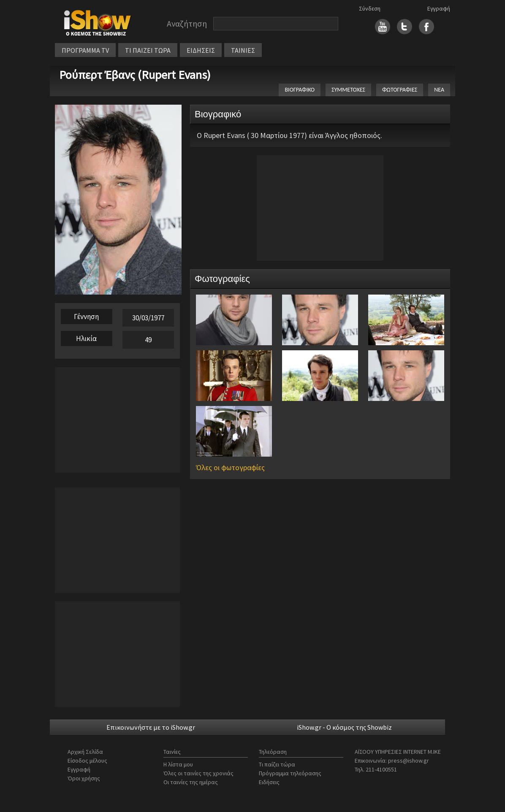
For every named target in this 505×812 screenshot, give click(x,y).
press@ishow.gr (409, 761)
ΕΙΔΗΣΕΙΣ (201, 50)
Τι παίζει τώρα (277, 764)
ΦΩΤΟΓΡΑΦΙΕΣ (400, 90)
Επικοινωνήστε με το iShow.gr (151, 727)
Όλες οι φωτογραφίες (230, 467)
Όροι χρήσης (84, 778)
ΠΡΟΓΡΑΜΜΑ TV (85, 50)
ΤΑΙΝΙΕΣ (243, 50)
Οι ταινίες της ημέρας (191, 782)
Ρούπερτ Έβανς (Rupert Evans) (135, 75)
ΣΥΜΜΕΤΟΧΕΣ (348, 90)
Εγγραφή (439, 8)
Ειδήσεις (269, 782)
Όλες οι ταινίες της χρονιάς (198, 773)
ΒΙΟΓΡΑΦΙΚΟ (300, 90)
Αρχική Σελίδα (85, 752)
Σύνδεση (370, 8)
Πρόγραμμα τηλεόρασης (290, 773)
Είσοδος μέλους (87, 761)
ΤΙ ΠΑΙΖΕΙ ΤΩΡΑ (148, 50)
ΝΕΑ (439, 90)
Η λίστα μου (178, 764)
